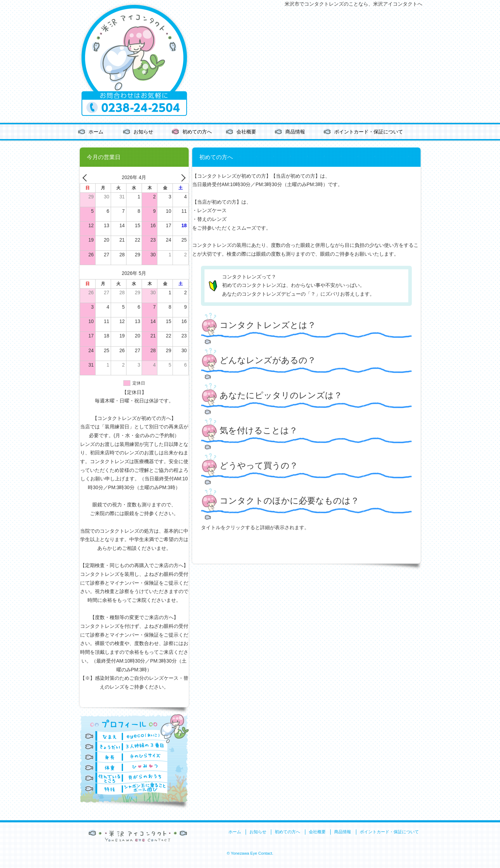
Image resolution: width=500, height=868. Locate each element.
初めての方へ (197, 132)
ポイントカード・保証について (369, 132)
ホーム (96, 132)
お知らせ (143, 132)
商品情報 (295, 132)
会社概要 (246, 132)
